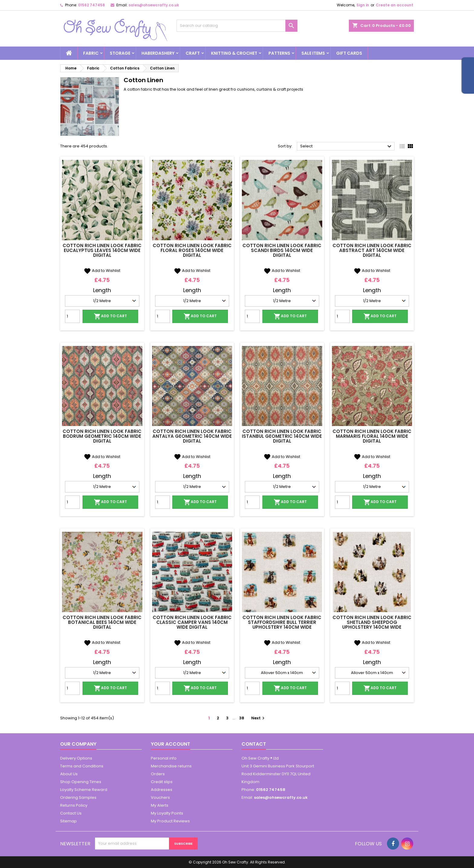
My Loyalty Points (167, 813)
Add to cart (110, 316)
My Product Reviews (170, 821)
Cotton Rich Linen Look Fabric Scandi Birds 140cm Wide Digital (282, 250)
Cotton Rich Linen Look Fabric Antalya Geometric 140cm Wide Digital (192, 436)
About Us (69, 774)
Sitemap (68, 821)
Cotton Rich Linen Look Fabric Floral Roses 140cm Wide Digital (192, 250)
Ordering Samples (78, 797)
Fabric (91, 53)
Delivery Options (76, 758)
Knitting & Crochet (234, 53)
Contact (254, 744)
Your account (170, 744)
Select (347, 147)
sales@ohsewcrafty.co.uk (154, 5)
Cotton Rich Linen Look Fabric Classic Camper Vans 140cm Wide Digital (192, 622)
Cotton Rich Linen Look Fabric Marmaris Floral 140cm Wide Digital (372, 436)
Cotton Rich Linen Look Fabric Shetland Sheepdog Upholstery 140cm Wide (372, 622)
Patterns (279, 53)
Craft (193, 53)
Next (259, 718)
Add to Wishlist (102, 271)
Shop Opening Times (81, 782)
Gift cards (349, 53)
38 (242, 718)
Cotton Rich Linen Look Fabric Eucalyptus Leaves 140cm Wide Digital (102, 250)
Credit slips (162, 782)
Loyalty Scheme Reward (84, 790)
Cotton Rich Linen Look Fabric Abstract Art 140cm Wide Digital (372, 250)
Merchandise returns (171, 766)
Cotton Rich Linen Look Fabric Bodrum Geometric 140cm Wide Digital (102, 436)
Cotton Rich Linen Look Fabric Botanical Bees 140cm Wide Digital (102, 622)
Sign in (363, 5)
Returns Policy (74, 805)
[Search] (237, 26)
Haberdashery (158, 53)
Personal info (164, 758)
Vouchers (160, 797)
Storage (120, 53)
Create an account (394, 5)
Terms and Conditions (82, 766)
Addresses (162, 790)
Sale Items (313, 53)
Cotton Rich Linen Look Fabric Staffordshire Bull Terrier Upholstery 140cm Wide (282, 622)
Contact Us (71, 813)
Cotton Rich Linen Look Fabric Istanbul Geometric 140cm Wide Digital (282, 436)
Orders (158, 774)
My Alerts (160, 805)
